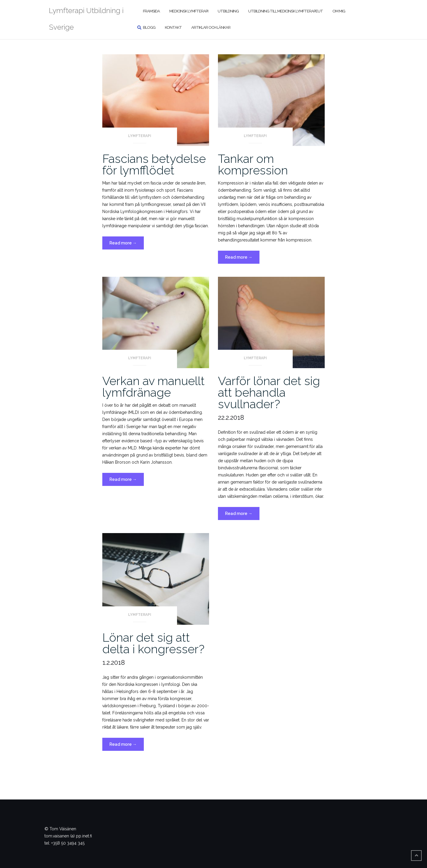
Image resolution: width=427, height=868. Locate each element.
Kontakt (173, 27)
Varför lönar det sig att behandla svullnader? (269, 392)
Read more (127, 244)
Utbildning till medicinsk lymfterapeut (286, 11)
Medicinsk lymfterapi (189, 11)
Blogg (149, 27)
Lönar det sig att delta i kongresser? (153, 643)
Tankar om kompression (253, 164)
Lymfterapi (140, 136)
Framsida (151, 11)
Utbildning (228, 11)
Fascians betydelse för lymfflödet (154, 164)
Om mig (339, 11)
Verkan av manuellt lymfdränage (153, 387)
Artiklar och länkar (211, 27)
